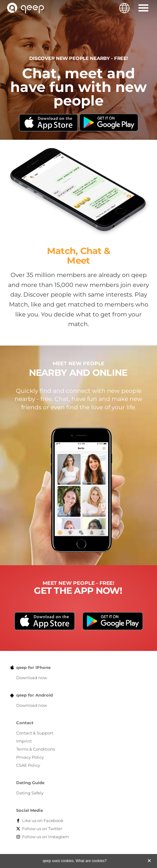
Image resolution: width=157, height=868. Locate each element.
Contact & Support (35, 733)
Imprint (24, 741)
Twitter (42, 829)
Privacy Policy (30, 757)
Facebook (43, 820)
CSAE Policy (28, 765)
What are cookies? (91, 861)
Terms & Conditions (36, 749)
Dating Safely (30, 793)
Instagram (46, 837)
